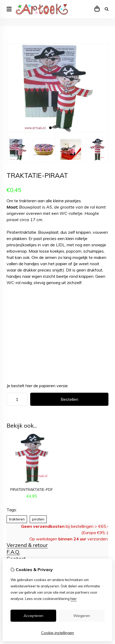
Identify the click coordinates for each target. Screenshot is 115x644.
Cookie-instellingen (58, 633)
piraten (38, 519)
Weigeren (82, 616)
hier (74, 599)
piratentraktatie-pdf (32, 489)
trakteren (17, 519)
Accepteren (33, 616)
